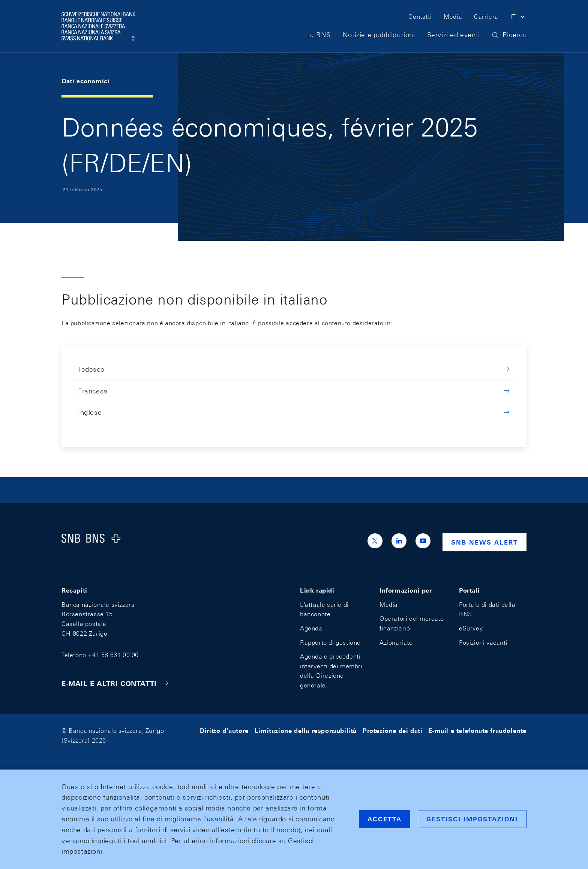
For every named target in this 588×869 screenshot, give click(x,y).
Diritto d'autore (224, 731)
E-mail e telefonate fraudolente (477, 731)
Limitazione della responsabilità (306, 731)
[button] (518, 18)
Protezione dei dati (392, 731)
